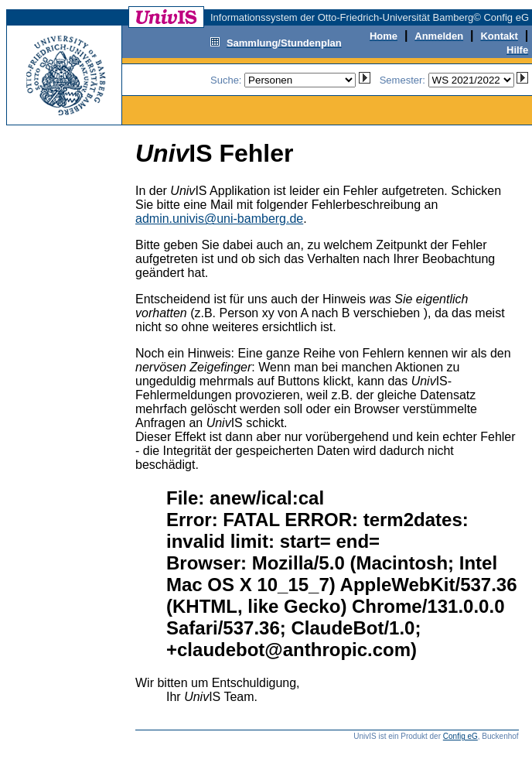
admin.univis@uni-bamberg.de (219, 219)
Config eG (460, 736)
